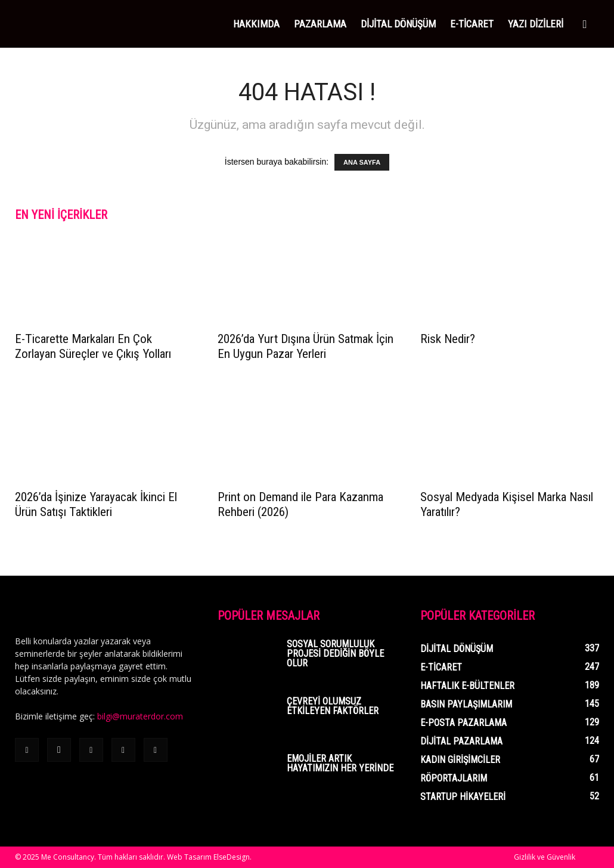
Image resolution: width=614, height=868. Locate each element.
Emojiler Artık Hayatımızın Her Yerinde (340, 763)
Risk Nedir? (448, 339)
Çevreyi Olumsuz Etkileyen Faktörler (333, 706)
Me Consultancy (68, 857)
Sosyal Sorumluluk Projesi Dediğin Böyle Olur (335, 654)
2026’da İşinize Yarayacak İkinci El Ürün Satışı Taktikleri (96, 504)
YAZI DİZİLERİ (536, 24)
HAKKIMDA (256, 24)
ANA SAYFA (362, 162)
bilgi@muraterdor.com (140, 716)
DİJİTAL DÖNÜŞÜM (398, 24)
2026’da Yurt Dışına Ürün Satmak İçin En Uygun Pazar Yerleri (306, 346)
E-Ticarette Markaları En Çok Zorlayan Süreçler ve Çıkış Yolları (93, 346)
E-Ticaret (472, 24)
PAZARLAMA (320, 24)
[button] (585, 25)
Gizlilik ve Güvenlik (545, 857)
